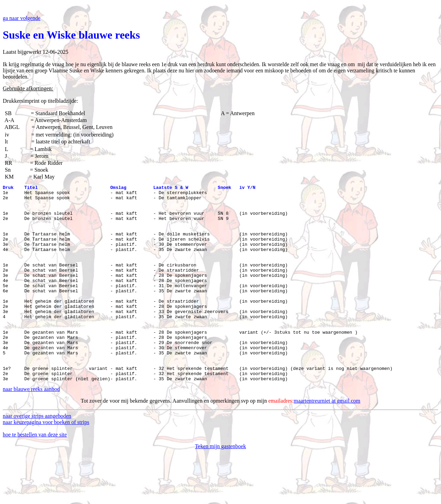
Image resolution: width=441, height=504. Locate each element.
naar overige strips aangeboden (37, 455)
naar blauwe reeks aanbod (31, 428)
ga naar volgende (22, 18)
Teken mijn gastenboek (220, 486)
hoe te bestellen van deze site (35, 474)
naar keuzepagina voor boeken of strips (46, 461)
